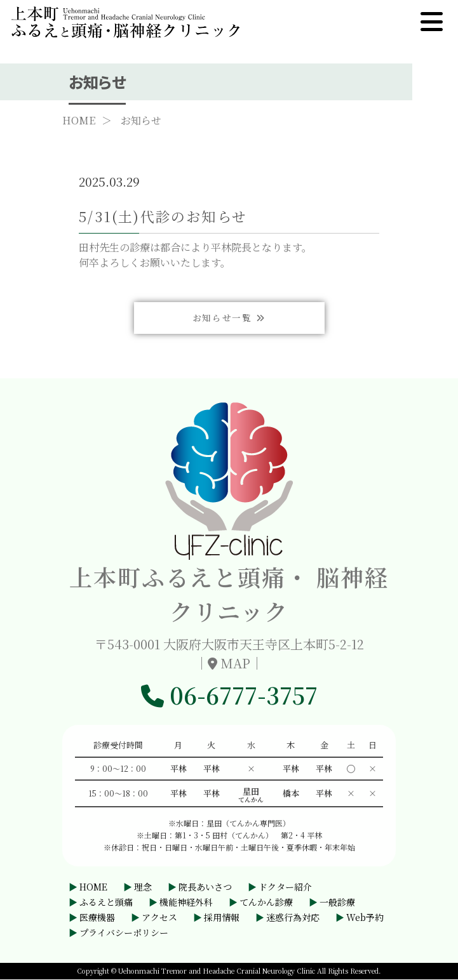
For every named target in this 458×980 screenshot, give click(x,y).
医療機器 (97, 918)
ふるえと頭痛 (106, 903)
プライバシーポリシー (124, 933)
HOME (79, 123)
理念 (143, 887)
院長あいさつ (205, 887)
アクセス (159, 918)
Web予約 (365, 918)
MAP (235, 664)
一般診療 (337, 903)
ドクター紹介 (285, 887)
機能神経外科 (186, 903)
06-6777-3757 (229, 695)
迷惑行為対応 (293, 918)
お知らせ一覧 (229, 358)
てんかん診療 (266, 903)
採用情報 (222, 918)
